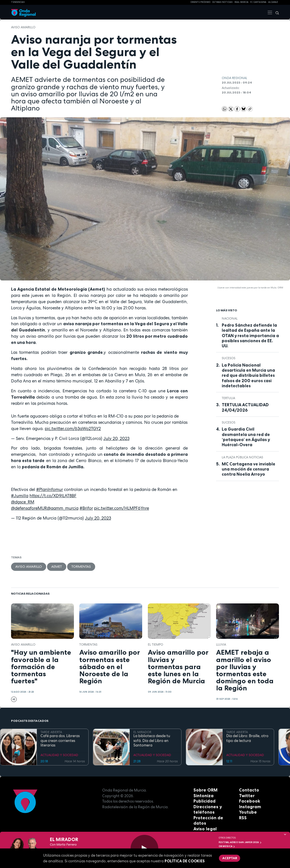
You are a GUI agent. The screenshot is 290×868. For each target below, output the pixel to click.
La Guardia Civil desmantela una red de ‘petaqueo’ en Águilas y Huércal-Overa (246, 437)
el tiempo (155, 644)
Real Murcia (241, 2)
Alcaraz (273, 2)
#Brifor (86, 508)
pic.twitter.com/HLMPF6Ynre (121, 508)
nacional (230, 318)
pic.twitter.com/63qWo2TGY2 (73, 428)
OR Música (227, 846)
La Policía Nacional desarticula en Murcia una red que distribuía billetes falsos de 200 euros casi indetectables (248, 376)
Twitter (246, 795)
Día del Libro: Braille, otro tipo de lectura (247, 738)
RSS (242, 817)
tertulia (228, 398)
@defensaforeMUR (29, 508)
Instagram (249, 806)
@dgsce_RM (23, 502)
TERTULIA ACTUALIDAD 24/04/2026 (245, 407)
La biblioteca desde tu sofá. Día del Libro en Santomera (152, 740)
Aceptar (228, 858)
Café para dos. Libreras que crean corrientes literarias (60, 740)
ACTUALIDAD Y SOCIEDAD (59, 754)
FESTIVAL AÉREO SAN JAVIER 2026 (240, 842)
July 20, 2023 (116, 438)
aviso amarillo (23, 27)
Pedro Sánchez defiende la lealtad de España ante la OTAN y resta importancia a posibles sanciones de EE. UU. (250, 336)
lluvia (221, 644)
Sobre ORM (204, 790)
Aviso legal (204, 823)
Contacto (248, 790)
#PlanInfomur (50, 489)
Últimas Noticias (222, 2)
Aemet (53, 566)
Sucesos (229, 358)
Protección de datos (213, 817)
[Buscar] (276, 12)
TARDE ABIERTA (51, 731)
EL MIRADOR (142, 731)
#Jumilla (20, 496)
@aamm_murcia (63, 508)
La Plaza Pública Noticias (242, 457)
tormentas (76, 566)
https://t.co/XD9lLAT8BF (53, 496)
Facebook (248, 801)
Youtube (247, 812)
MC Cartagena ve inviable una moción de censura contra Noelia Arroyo (249, 469)
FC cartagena (258, 2)
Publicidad (203, 801)
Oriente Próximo (200, 2)
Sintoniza (202, 795)
